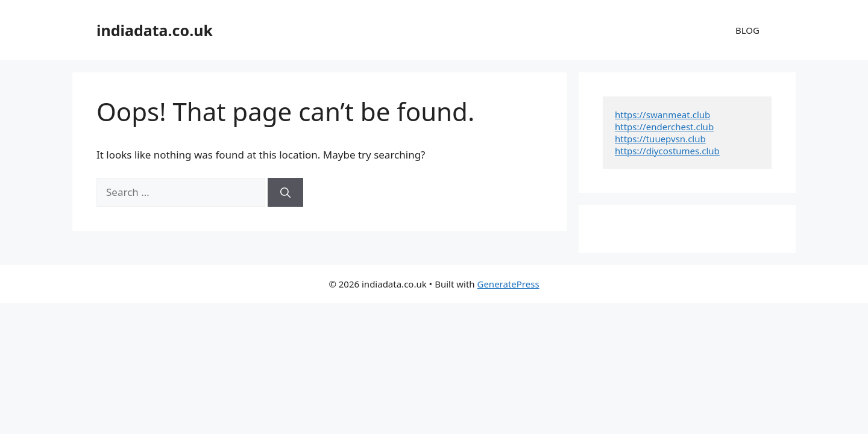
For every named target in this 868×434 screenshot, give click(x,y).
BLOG (747, 30)
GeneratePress (508, 284)
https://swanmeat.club (662, 115)
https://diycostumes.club (667, 151)
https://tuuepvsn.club (660, 139)
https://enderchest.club (664, 127)
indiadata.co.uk (155, 30)
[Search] (285, 192)
